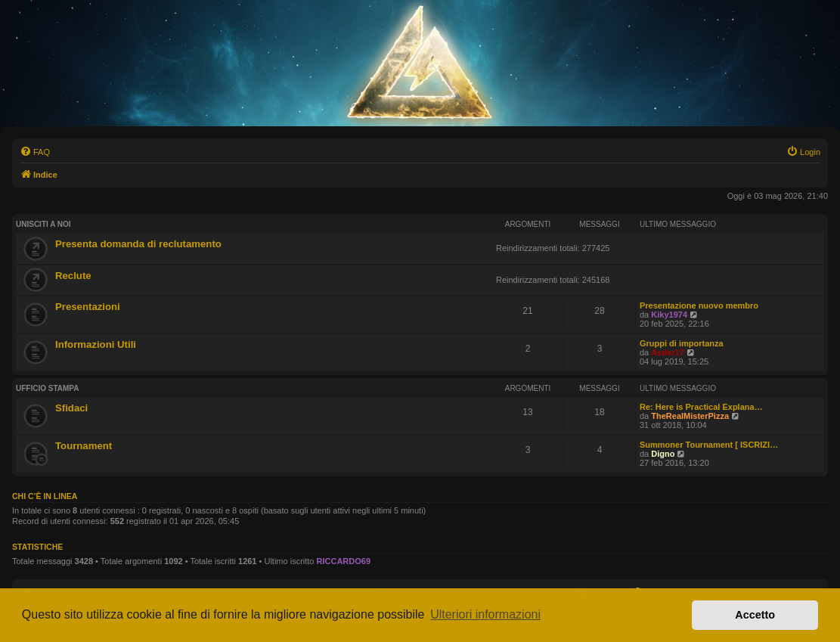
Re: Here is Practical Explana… (701, 407)
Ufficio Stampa (48, 388)
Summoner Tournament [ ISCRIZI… (709, 445)
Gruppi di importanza (682, 343)
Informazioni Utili (96, 344)
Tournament (84, 446)
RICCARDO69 (344, 561)
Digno (663, 454)
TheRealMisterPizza (690, 416)
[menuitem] (35, 152)
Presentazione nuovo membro (699, 305)
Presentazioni (88, 307)
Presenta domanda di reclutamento (138, 244)
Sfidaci (71, 408)
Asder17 (667, 352)
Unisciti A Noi (43, 224)
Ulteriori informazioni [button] (485, 614)
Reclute (73, 276)
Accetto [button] (755, 615)
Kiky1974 (669, 315)
